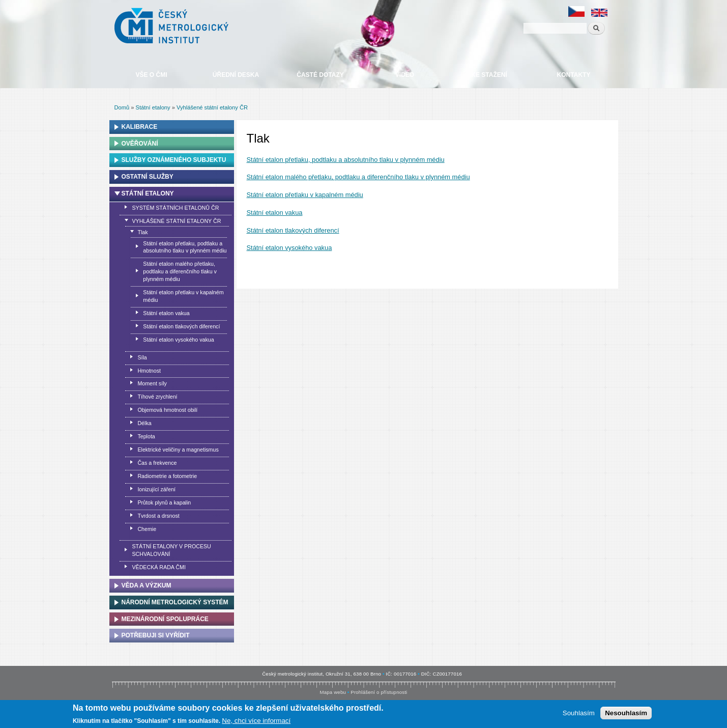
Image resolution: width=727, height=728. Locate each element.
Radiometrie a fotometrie (167, 476)
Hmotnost (149, 371)
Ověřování (140, 144)
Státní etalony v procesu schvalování (171, 550)
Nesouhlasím (626, 713)
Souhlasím (579, 713)
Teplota (146, 436)
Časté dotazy (320, 75)
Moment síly (152, 383)
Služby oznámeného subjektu (174, 160)
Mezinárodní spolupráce (165, 619)
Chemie (147, 529)
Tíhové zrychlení (157, 397)
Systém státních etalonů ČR (175, 208)
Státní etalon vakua (275, 213)
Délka (144, 423)
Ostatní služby (148, 177)
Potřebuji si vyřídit (156, 635)
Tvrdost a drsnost (158, 516)
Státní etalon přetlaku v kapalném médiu (305, 195)
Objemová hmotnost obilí (167, 410)
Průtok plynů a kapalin (164, 502)
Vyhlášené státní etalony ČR (212, 107)
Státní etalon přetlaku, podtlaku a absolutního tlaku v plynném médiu (346, 160)
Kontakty (574, 75)
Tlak (142, 232)
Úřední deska (236, 75)
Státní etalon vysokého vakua (289, 248)
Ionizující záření (156, 489)
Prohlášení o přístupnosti (379, 692)
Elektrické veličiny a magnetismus (178, 450)
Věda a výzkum (147, 585)
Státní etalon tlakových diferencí (293, 230)
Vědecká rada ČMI (158, 567)
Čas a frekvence (157, 463)
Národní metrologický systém (175, 602)
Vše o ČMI (151, 75)
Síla (142, 357)
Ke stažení (489, 75)
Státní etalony (153, 107)
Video (405, 75)
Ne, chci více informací (256, 721)
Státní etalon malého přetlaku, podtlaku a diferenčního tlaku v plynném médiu (358, 177)
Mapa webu (333, 692)
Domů (122, 107)
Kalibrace (140, 127)
